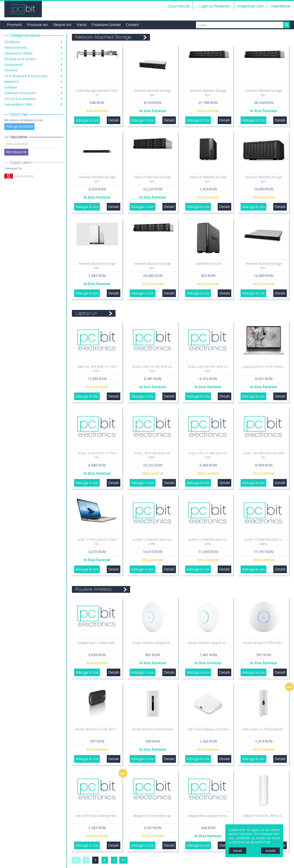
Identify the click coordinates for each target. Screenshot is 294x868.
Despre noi (62, 25)
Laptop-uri (86, 313)
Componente (14, 65)
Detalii (114, 120)
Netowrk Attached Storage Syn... (153, 93)
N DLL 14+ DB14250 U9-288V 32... (264, 455)
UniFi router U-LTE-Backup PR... (264, 729)
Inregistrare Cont (250, 6)
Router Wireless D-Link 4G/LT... (97, 729)
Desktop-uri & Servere (20, 59)
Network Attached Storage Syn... (153, 179)
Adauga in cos (87, 120)
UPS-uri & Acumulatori (20, 99)
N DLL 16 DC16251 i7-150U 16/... (97, 455)
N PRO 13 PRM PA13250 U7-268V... (264, 542)
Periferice (11, 70)
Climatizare (12, 42)
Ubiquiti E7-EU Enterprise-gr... (153, 816)
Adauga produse (19, 126)
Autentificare (280, 6)
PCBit (23, 9)
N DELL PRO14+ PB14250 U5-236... (153, 369)
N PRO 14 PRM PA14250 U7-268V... (208, 542)
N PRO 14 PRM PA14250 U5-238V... (153, 542)
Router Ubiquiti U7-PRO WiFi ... (264, 643)
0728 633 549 (24, 176)
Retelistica (12, 82)
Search (286, 25)
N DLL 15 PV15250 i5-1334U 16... (97, 542)
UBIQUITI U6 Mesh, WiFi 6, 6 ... (264, 816)
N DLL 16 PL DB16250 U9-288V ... (153, 455)
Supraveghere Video (18, 104)
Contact (132, 25)
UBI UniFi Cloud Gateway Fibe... (97, 816)
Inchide (270, 851)
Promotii (14, 25)
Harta (82, 25)
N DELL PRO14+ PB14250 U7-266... (208, 369)
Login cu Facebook (214, 6)
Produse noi (38, 25)
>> (123, 860)
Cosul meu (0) (178, 6)
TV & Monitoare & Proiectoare (26, 76)
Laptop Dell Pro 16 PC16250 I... (264, 367)
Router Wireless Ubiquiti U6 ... (153, 643)
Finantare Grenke (106, 25)
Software (11, 87)
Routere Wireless (93, 589)
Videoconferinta (15, 48)
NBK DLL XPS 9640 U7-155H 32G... (97, 369)
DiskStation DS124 (208, 264)
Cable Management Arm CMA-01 (97, 93)
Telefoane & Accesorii (20, 93)
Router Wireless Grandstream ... (153, 731)
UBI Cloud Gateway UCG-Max (208, 729)
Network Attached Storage (103, 37)
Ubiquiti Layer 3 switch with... (97, 643)
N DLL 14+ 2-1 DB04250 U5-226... (208, 455)
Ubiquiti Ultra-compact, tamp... (208, 816)
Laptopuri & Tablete (18, 53)
